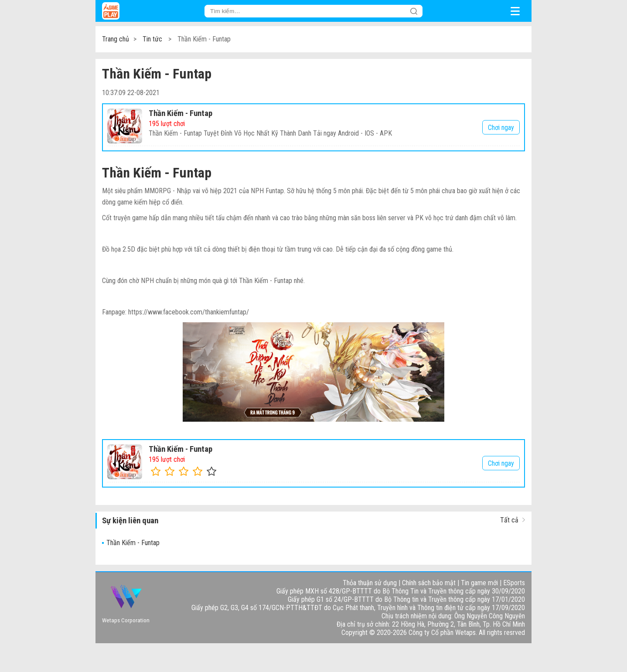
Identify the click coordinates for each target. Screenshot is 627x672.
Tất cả (509, 520)
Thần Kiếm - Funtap (181, 113)
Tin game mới (479, 583)
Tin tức (152, 39)
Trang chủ (116, 39)
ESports (514, 583)
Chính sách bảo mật (429, 583)
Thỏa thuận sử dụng (370, 583)
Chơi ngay (501, 127)
